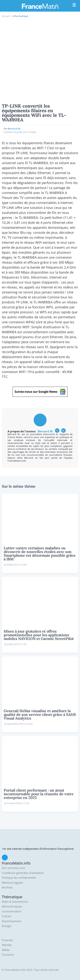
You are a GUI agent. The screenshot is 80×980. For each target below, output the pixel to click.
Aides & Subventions (15, 902)
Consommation (12, 911)
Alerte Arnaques (12, 906)
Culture (6, 916)
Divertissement (11, 921)
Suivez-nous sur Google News (40, 392)
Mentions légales (12, 883)
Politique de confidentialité (19, 878)
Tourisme (8, 955)
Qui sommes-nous (14, 868)
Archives (7, 887)
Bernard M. (14, 129)
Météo (6, 950)
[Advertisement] (40, 60)
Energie (7, 926)
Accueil (6, 16)
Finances (7, 940)
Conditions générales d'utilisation (23, 873)
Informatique (20, 16)
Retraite (7, 945)
